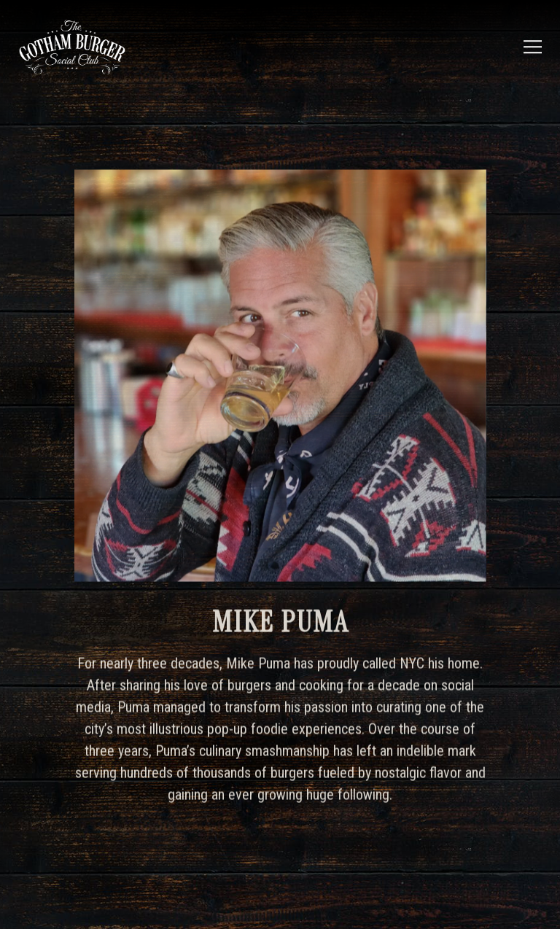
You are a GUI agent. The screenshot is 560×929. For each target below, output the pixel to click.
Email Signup (280, 906)
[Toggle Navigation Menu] (534, 47)
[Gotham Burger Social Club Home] (83, 47)
